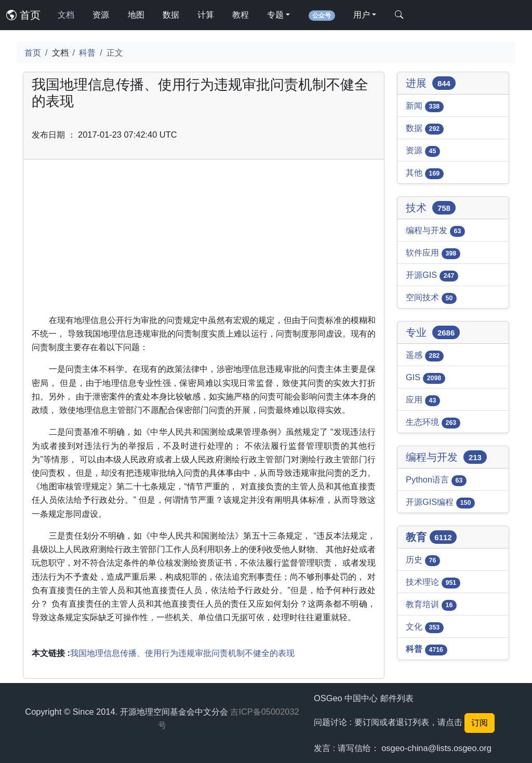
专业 (433, 332)
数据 (171, 15)
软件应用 (433, 253)
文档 (66, 15)
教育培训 (431, 605)
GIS (425, 378)
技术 (431, 208)
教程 (241, 15)
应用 (423, 400)
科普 (87, 52)
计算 (206, 15)
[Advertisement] (204, 240)
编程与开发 (435, 231)
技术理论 (433, 583)
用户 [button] (362, 15)
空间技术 (431, 298)
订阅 (480, 723)
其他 (425, 173)
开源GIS (432, 276)
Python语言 (436, 480)
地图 (136, 15)
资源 (101, 15)
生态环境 (433, 423)
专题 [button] (275, 15)
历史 (423, 560)
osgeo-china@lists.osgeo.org (436, 748)
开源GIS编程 (440, 503)
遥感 (425, 356)
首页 (23, 15)
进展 (431, 83)
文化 (425, 627)
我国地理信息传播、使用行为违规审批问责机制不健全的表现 (182, 653)
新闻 (425, 106)
